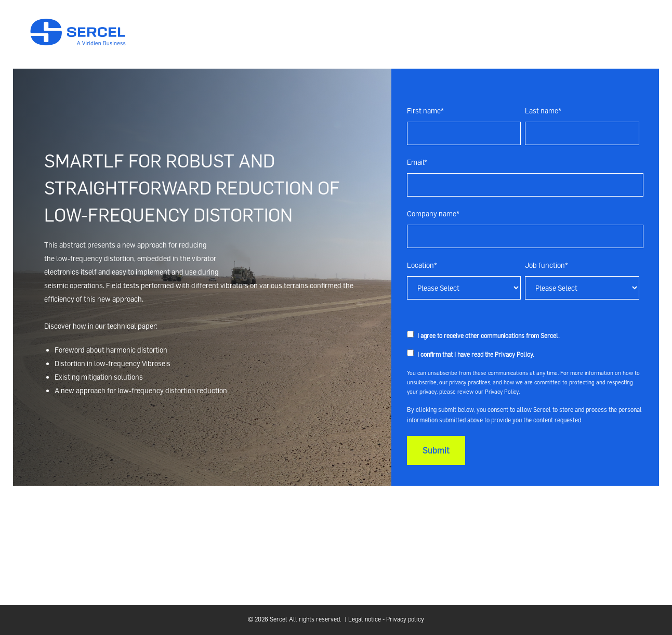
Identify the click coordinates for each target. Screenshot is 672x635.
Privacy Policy (514, 354)
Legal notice (365, 619)
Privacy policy (405, 619)
